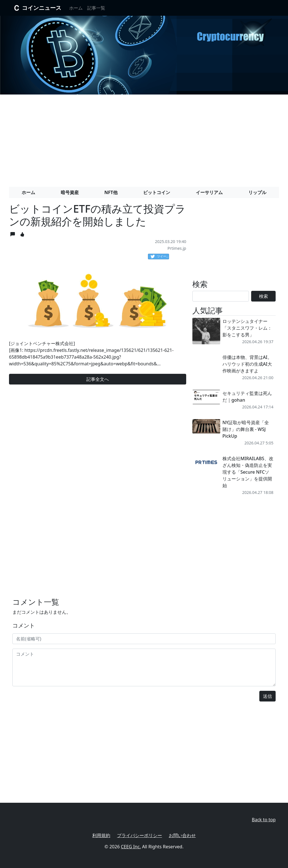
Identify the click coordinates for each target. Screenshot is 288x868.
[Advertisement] (144, 138)
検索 (264, 296)
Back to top (264, 820)
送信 (267, 696)
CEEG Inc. (131, 847)
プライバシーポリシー (139, 835)
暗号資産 (70, 192)
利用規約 (101, 835)
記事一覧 (96, 8)
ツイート (160, 257)
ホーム (76, 8)
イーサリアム (209, 192)
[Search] (221, 296)
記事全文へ (98, 379)
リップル (257, 192)
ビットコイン (157, 192)
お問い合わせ (182, 835)
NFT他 (111, 192)
